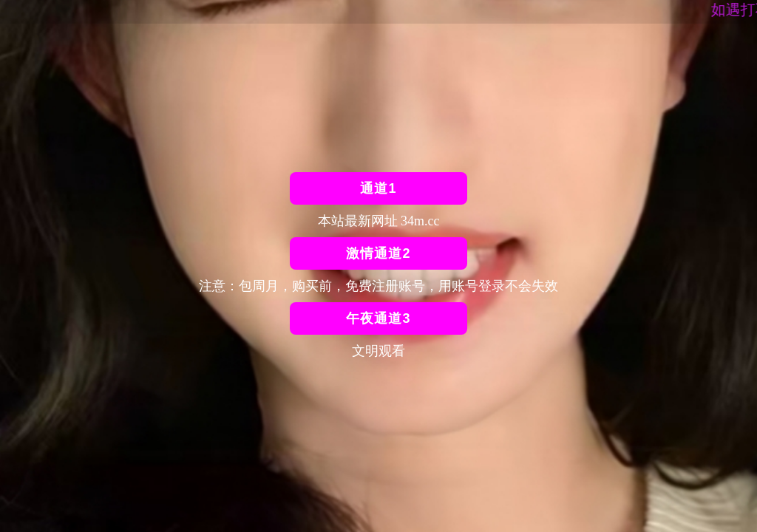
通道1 (378, 188)
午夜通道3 (378, 318)
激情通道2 (378, 253)
